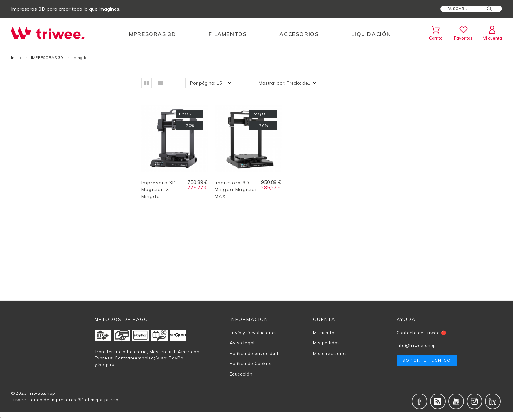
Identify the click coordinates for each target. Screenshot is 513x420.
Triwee (19, 400)
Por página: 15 (206, 83)
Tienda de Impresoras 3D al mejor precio (73, 400)
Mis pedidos (327, 343)
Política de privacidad (254, 353)
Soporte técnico (427, 360)
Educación (241, 374)
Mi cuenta (324, 333)
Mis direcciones (331, 353)
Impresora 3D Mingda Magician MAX (236, 189)
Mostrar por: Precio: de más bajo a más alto (289, 83)
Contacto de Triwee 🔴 (422, 333)
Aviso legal (242, 343)
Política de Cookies (251, 363)
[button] (147, 83)
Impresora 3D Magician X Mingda (159, 189)
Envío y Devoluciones (254, 333)
